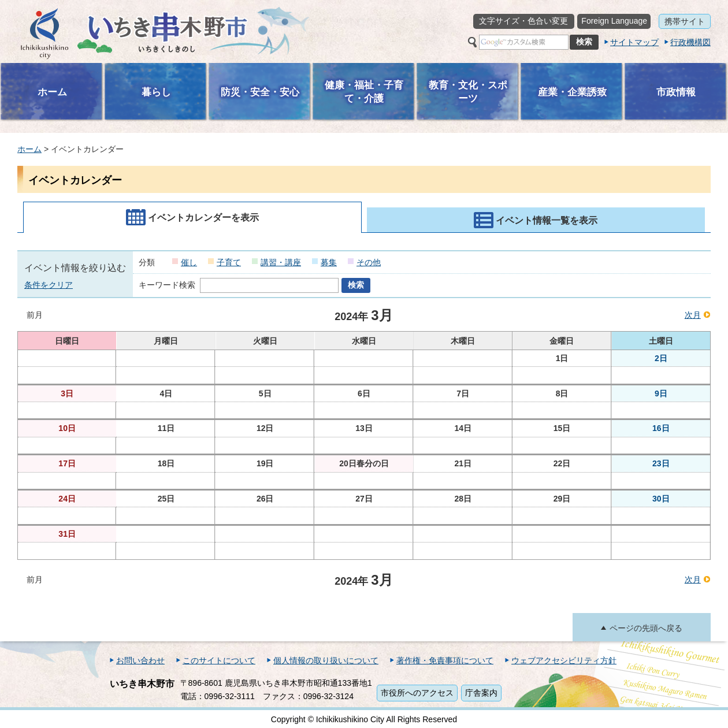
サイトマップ (634, 42)
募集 (329, 262)
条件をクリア (49, 285)
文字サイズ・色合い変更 (523, 21)
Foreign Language (614, 21)
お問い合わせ (140, 660)
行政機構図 (690, 42)
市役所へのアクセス (417, 693)
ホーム (29, 149)
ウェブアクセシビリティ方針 (564, 660)
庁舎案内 (481, 693)
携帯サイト (685, 21)
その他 (369, 262)
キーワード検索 (167, 285)
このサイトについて (219, 660)
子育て (229, 262)
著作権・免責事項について (445, 660)
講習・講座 (281, 262)
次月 (693, 315)
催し (189, 262)
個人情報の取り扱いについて (326, 660)
